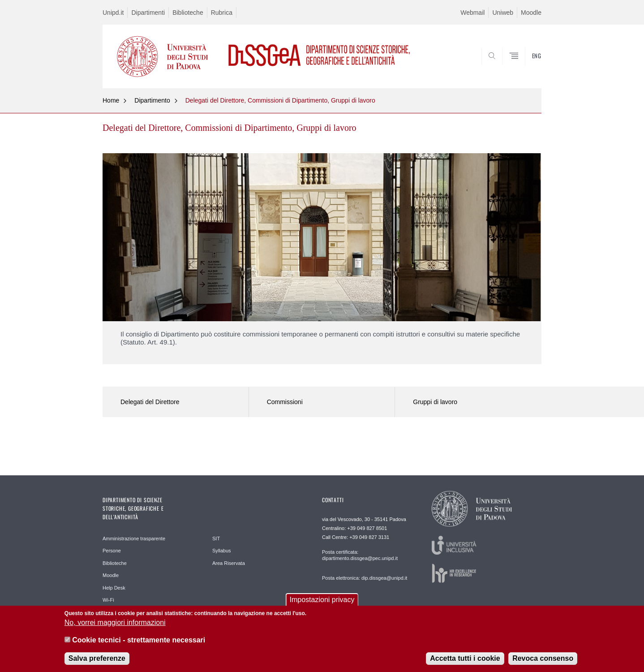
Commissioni (285, 402)
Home (111, 100)
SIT (216, 538)
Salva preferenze (97, 658)
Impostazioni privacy (322, 600)
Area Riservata (229, 563)
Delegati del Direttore (150, 402)
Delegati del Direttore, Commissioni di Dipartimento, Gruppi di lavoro (280, 100)
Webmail (472, 13)
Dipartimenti (148, 13)
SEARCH (526, 66)
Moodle (531, 13)
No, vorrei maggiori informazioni (115, 623)
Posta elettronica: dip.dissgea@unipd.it (365, 578)
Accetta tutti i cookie (465, 658)
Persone (112, 551)
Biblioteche (188, 13)
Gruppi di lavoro (435, 402)
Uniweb (503, 13)
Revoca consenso (543, 658)
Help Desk (114, 588)
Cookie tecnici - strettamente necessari (139, 640)
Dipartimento (152, 100)
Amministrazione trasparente (134, 538)
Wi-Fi (108, 600)
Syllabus (222, 551)
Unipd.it (113, 13)
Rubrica (222, 13)
